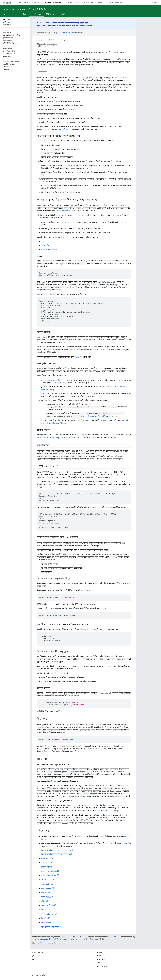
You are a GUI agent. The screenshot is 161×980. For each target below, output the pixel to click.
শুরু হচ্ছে (37, 3)
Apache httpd (46, 888)
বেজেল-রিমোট (47, 245)
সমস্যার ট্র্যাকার (102, 959)
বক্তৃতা (126, 837)
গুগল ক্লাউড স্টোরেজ (49, 249)
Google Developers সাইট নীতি (50, 939)
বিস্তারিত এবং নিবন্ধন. (85, 26)
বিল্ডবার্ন (44, 910)
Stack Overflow (102, 966)
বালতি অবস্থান (47, 880)
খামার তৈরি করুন (48, 914)
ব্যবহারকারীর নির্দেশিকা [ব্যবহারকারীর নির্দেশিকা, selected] (53, 3)
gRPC (43, 901)
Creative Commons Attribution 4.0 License (74, 937)
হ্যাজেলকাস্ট (41, 438)
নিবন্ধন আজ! (84, 23)
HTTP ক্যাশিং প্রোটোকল (66, 211)
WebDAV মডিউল (48, 858)
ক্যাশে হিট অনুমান (64, 129)
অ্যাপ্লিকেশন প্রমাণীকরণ (94, 416)
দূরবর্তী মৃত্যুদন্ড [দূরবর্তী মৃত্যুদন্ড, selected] (36, 14)
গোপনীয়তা (43, 975)
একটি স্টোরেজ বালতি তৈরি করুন (54, 380)
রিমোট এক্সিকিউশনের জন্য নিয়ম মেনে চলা (57, 850)
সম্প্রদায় (101, 3)
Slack (99, 963)
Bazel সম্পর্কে (24, 3)
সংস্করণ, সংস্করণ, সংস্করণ (116, 3)
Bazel (39, 40)
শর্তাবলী (35, 975)
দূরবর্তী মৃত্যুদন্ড (64, 40)
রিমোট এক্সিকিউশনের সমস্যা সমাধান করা (56, 854)
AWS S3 (71, 438)
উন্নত (25, 14)
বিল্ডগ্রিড (44, 918)
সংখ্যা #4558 (108, 811)
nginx (43, 241)
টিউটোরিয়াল (51, 14)
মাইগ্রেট (63, 14)
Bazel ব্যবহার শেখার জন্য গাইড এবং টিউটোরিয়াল (26, 9)
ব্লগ (33, 956)
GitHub (154, 3)
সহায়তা (99, 956)
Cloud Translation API (67, 33)
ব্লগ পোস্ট (108, 843)
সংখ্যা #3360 (46, 897)
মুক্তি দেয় (5, 14)
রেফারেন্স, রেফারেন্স (72, 3)
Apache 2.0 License (114, 937)
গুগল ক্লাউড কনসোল (49, 875)
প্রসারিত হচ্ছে (89, 3)
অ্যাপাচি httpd (55, 438)
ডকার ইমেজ (46, 863)
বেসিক (16, 14)
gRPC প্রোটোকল (47, 905)
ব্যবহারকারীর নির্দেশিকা (50, 40)
